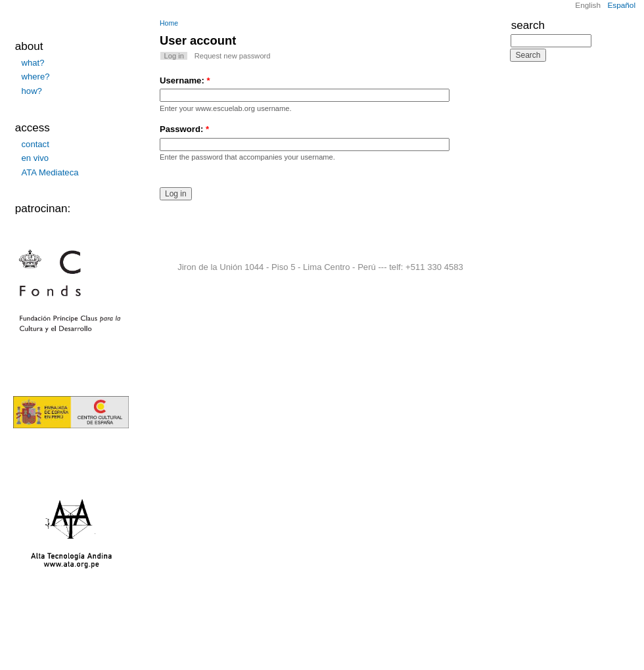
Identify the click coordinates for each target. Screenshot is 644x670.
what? (33, 63)
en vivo (35, 158)
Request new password (233, 56)
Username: (185, 80)
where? (36, 77)
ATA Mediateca (50, 172)
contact (35, 144)
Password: (184, 129)
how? (32, 91)
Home (169, 23)
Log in (174, 56)
